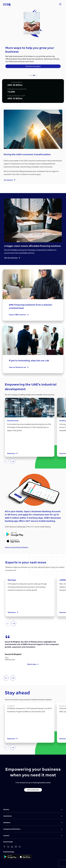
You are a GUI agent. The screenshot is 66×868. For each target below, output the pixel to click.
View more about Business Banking (16, 547)
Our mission (10, 180)
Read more (13, 453)
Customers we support (33, 66)
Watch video (33, 664)
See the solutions (12, 258)
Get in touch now (33, 790)
